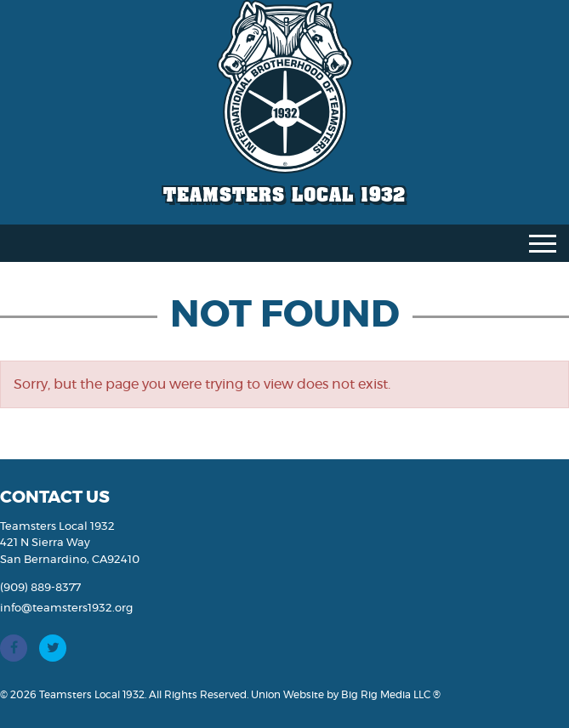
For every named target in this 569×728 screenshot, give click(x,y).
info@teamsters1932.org (66, 609)
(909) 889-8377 (40, 588)
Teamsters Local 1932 (284, 194)
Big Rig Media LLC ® (391, 695)
